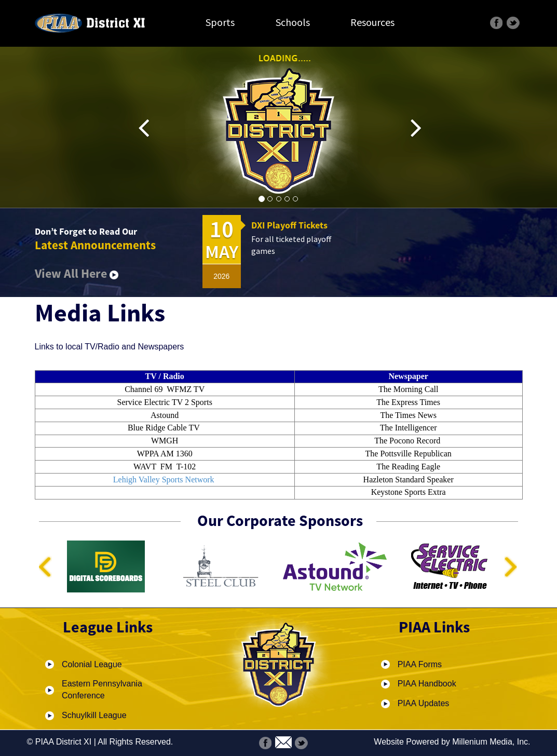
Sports (220, 22)
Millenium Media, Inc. (491, 742)
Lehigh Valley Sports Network (164, 480)
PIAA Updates (424, 703)
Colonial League (92, 664)
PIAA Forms (420, 664)
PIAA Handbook (427, 684)
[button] (152, 128)
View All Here (77, 273)
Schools (293, 22)
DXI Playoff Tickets (289, 225)
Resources (372, 22)
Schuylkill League (94, 715)
